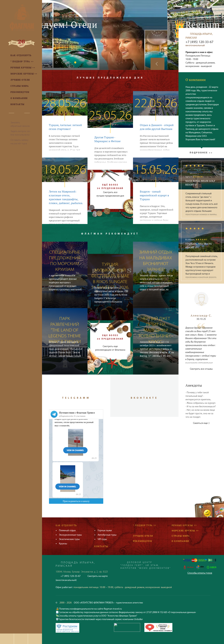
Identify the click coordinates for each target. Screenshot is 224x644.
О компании (180, 541)
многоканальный (195, 46)
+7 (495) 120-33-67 (199, 42)
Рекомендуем (143, 541)
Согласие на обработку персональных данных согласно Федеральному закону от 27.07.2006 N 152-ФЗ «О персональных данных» (127, 612)
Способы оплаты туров (200, 573)
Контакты (101, 546)
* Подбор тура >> (145, 525)
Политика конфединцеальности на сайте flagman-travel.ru (90, 609)
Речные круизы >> (184, 525)
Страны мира (181, 536)
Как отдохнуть (66, 525)
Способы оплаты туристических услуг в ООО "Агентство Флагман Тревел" (98, 616)
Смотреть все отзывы (201, 369)
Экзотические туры (69, 539)
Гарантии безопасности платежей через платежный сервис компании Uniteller (101, 619)
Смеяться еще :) (201, 423)
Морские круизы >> (185, 531)
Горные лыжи (105, 531)
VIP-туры (102, 539)
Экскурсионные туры (70, 535)
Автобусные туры (107, 535)
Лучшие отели (143, 536)
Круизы (63, 544)
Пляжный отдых (67, 531)
